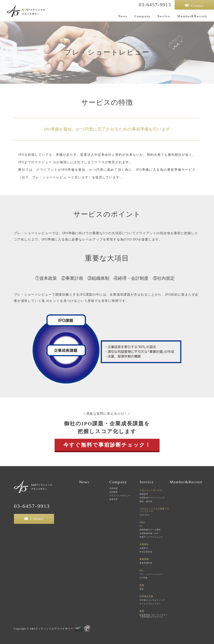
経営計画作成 (146, 552)
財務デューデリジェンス (151, 537)
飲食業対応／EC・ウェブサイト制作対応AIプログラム (154, 616)
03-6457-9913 (155, 5)
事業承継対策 (146, 563)
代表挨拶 (114, 488)
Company (142, 16)
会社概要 (114, 492)
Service (164, 16)
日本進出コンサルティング (152, 600)
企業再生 (144, 548)
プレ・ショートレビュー (151, 574)
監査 (142, 589)
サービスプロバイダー (150, 604)
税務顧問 (144, 494)
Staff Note (144, 515)
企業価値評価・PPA (149, 533)
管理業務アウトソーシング (152, 498)
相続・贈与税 (146, 501)
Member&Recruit (192, 16)
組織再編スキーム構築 (150, 530)
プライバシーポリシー (120, 496)
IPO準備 (143, 578)
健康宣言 (114, 499)
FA (141, 526)
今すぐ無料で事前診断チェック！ (107, 445)
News (123, 16)
